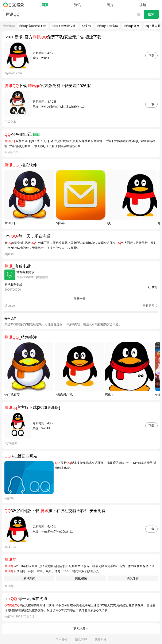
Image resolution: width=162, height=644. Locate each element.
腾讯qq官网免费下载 (33, 26)
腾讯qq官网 (132, 26)
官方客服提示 (25, 272)
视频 (143, 5)
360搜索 (14, 5)
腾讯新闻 (29, 578)
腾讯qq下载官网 (108, 26)
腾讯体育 (133, 578)
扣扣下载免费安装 (64, 26)
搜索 (151, 14)
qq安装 (86, 26)
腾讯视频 (81, 578)
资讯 (77, 5)
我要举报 (101, 640)
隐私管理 (81, 640)
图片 (110, 5)
